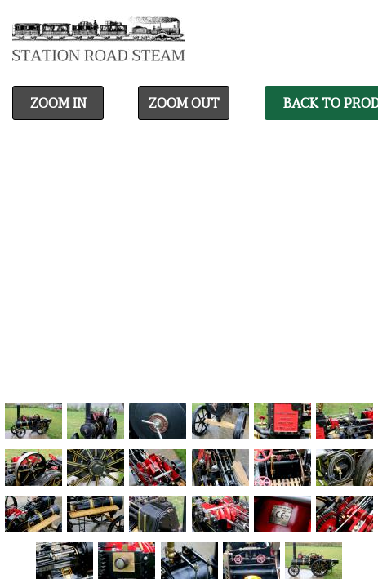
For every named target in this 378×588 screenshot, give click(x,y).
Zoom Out (184, 104)
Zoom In (58, 104)
